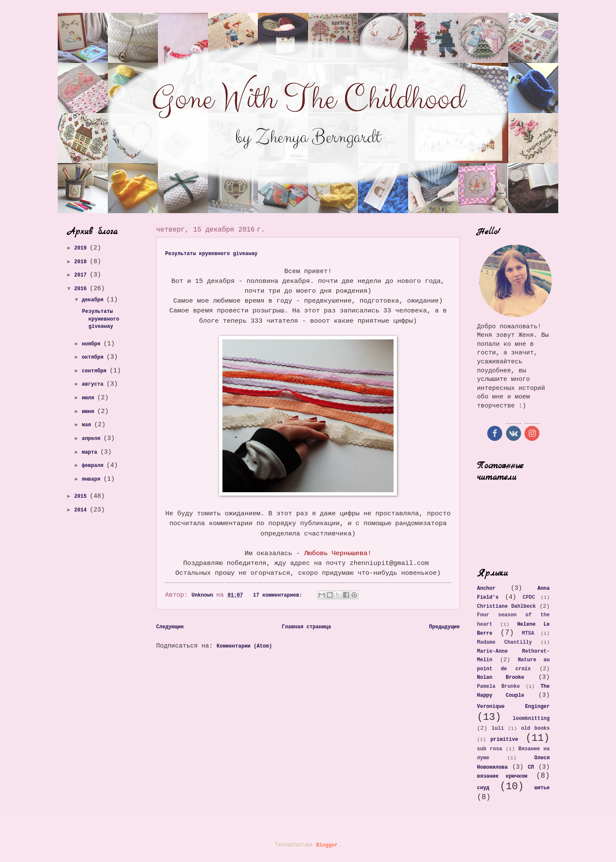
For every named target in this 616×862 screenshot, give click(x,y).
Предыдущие (444, 627)
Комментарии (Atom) (244, 646)
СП (531, 767)
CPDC (529, 597)
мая (88, 425)
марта (91, 452)
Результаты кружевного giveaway (211, 254)
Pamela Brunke (498, 687)
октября (94, 357)
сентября (96, 371)
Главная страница (307, 627)
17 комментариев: (279, 595)
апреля (92, 439)
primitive (504, 740)
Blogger (327, 845)
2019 (82, 248)
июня (89, 412)
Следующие (170, 627)
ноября (92, 344)
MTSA (528, 633)
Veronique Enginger (513, 707)
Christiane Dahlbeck (506, 606)
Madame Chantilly (504, 642)
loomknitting (531, 719)
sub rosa (490, 749)
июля (89, 398)
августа (94, 384)
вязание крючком (502, 776)
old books (535, 728)
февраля (94, 466)
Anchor (486, 589)
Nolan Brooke (501, 678)
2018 (82, 262)
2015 (82, 496)
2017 (82, 275)
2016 (82, 289)
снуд (483, 788)
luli (498, 728)
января (92, 479)
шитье (542, 788)
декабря (94, 300)
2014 (82, 510)
